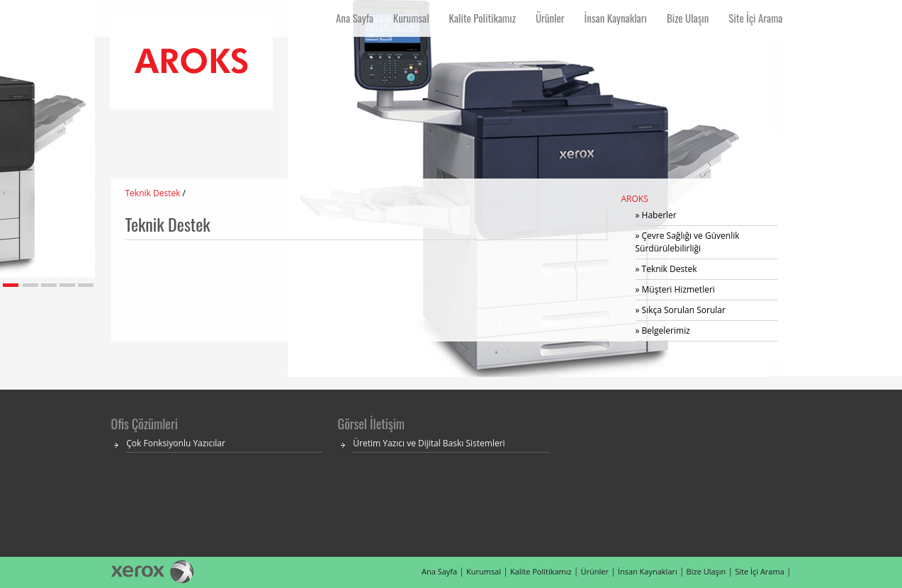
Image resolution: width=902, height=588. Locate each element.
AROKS (635, 199)
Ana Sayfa (439, 571)
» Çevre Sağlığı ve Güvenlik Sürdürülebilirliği (688, 242)
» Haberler (656, 215)
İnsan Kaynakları (648, 571)
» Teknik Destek (666, 269)
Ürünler (595, 571)
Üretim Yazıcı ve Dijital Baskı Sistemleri (429, 443)
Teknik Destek (153, 193)
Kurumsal (484, 571)
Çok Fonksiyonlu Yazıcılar (176, 443)
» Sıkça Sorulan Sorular (681, 310)
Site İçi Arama (760, 571)
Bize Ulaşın (706, 571)
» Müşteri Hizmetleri (675, 289)
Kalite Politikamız (541, 571)
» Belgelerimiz (663, 330)
